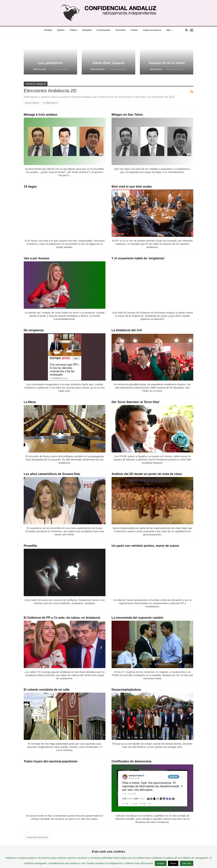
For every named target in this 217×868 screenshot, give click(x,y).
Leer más (186, 863)
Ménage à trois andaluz (41, 115)
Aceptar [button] (161, 863)
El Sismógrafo (50, 103)
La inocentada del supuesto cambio (137, 618)
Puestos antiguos (37, 838)
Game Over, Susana (108, 63)
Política (73, 30)
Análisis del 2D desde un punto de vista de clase (147, 474)
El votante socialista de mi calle (47, 690)
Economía (121, 30)
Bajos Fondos (32, 103)
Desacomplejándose (126, 690)
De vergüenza (34, 330)
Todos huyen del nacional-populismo (51, 761)
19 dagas (30, 187)
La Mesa (30, 402)
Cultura (134, 30)
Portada (48, 30)
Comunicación (103, 30)
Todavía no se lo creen (167, 63)
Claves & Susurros (152, 30)
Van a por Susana (36, 258)
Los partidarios (50, 63)
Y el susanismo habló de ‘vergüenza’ (138, 258)
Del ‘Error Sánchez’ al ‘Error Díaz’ (136, 402)
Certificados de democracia (131, 761)
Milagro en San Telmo (127, 115)
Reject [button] (173, 863)
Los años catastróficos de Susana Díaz (52, 474)
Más (168, 30)
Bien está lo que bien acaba (132, 187)
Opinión (61, 30)
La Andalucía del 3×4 (127, 330)
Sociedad (87, 30)
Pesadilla (30, 546)
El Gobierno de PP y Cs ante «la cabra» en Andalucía (62, 618)
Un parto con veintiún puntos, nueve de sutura (145, 546)
